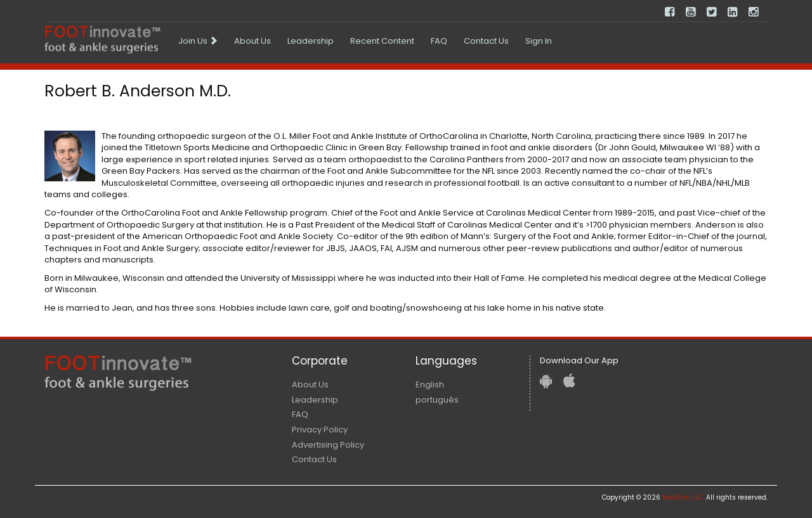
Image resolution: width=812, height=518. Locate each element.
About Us (252, 41)
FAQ (439, 41)
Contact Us (486, 41)
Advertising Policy (328, 445)
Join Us (198, 41)
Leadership (311, 41)
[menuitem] (198, 41)
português (437, 400)
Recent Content (382, 41)
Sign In (539, 41)
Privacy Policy (320, 430)
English (430, 385)
